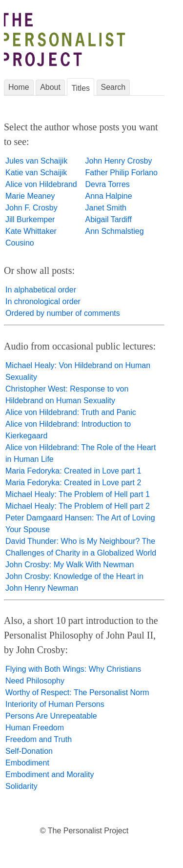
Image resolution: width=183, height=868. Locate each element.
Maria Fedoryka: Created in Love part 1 (73, 471)
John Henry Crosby (119, 161)
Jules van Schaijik (36, 161)
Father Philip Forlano (122, 173)
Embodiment (27, 763)
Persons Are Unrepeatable (51, 716)
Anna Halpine (109, 196)
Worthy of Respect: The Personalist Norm (77, 692)
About (50, 87)
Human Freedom (35, 728)
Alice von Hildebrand (41, 184)
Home (19, 87)
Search (113, 87)
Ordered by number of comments (63, 313)
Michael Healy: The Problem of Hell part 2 (78, 506)
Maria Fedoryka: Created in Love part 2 (73, 483)
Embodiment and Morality (50, 775)
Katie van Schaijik (36, 173)
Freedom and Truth (39, 739)
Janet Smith (106, 208)
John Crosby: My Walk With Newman (70, 565)
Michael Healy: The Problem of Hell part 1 (78, 494)
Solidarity (21, 786)
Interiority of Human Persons (55, 704)
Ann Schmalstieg (115, 231)
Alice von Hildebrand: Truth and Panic (71, 412)
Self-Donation (29, 751)
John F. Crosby (31, 208)
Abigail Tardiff (109, 219)
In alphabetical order (41, 290)
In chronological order (43, 301)
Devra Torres (108, 184)
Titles (81, 88)
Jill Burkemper (30, 219)
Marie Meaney (30, 196)
